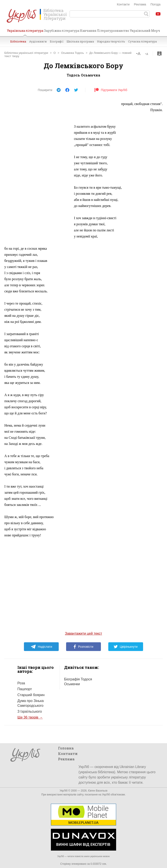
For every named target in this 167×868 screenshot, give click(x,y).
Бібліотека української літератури (26, 53)
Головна (66, 748)
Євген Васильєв (98, 791)
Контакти (123, 4)
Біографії (57, 41)
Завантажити (159, 53)
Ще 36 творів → (30, 717)
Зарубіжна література (62, 31)
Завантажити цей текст (84, 633)
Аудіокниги (38, 41)
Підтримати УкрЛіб (111, 90)
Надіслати (41, 647)
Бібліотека (18, 41)
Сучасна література (142, 41)
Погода (155, 4)
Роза (21, 683)
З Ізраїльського (30, 711)
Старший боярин (31, 695)
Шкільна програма (80, 41)
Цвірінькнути (126, 647)
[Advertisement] (37, 166)
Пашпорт (25, 689)
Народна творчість (111, 41)
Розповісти (83, 647)
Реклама (140, 4)
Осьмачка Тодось (73, 53)
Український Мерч (145, 31)
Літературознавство (113, 31)
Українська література (25, 32)
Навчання (88, 31)
